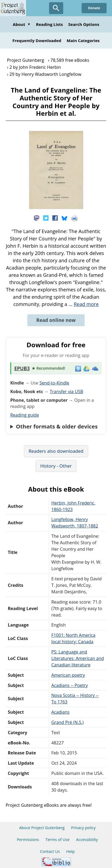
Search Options (84, 24)
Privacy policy (83, 828)
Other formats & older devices (57, 427)
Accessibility (87, 840)
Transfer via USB (66, 392)
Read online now (56, 320)
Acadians (60, 712)
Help (70, 851)
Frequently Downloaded (37, 40)
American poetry (68, 675)
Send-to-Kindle (54, 383)
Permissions (28, 840)
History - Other (56, 466)
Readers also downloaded (56, 451)
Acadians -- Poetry (70, 685)
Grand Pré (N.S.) (67, 722)
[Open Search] (56, 8)
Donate (94, 8)
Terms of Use (57, 840)
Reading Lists (49, 24)
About (22, 24)
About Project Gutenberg (42, 828)
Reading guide (25, 415)
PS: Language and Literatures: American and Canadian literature (78, 658)
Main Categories (83, 40)
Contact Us (50, 851)
